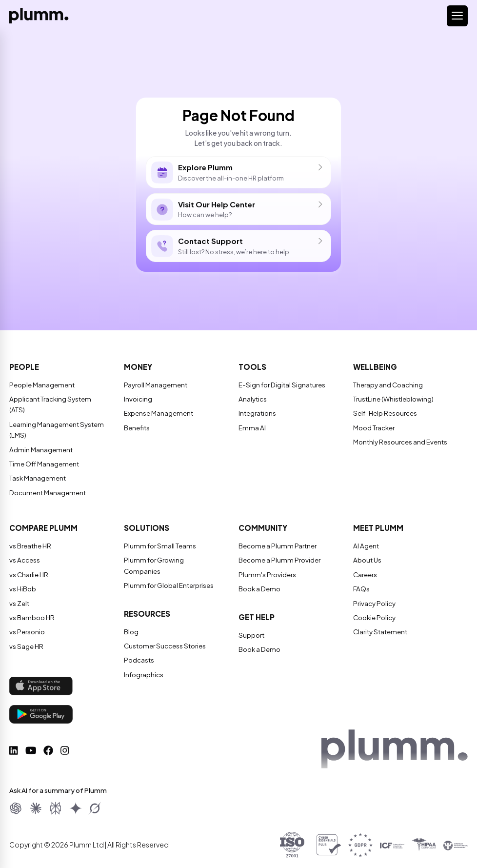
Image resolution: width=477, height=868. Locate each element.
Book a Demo (259, 589)
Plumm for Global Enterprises (168, 575)
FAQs (361, 589)
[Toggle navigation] (457, 16)
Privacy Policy (374, 604)
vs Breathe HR (30, 546)
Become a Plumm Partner (276, 546)
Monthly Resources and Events (400, 443)
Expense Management (158, 414)
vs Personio (27, 632)
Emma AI (251, 428)
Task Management (37, 479)
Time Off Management (43, 464)
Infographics (144, 664)
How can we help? (238, 210)
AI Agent (366, 546)
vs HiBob (23, 589)
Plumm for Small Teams (158, 546)
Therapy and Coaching (388, 385)
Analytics (252, 400)
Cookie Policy (374, 618)
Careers (365, 575)
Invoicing (138, 400)
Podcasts (139, 650)
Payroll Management (155, 385)
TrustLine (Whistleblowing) (393, 400)
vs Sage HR (26, 647)
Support (251, 636)
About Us (367, 561)
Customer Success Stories (164, 636)
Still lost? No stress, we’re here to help (238, 247)
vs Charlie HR (29, 575)
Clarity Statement (379, 632)
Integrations (257, 414)
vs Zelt (19, 604)
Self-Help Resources (384, 414)
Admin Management (40, 450)
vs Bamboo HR (31, 618)
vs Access (24, 561)
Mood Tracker (374, 428)
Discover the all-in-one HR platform (238, 172)
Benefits (137, 428)
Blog (131, 621)
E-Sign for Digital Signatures (281, 385)
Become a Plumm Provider (278, 561)
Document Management (46, 493)
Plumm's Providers (266, 575)
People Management (41, 385)
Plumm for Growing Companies (171, 561)
